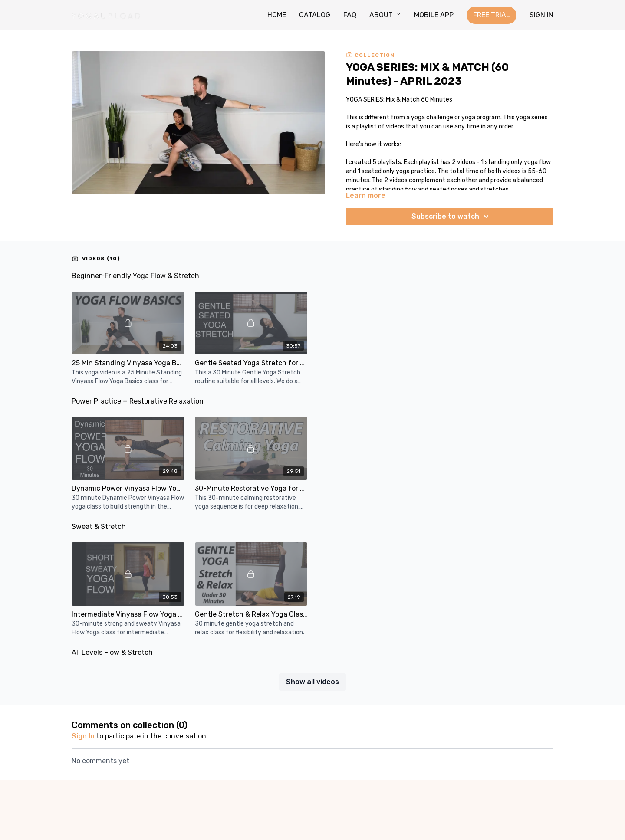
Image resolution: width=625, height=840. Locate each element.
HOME (277, 15)
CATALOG (315, 15)
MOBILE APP (434, 15)
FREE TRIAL (492, 15)
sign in (83, 736)
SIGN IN (541, 15)
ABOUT (385, 15)
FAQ (350, 15)
